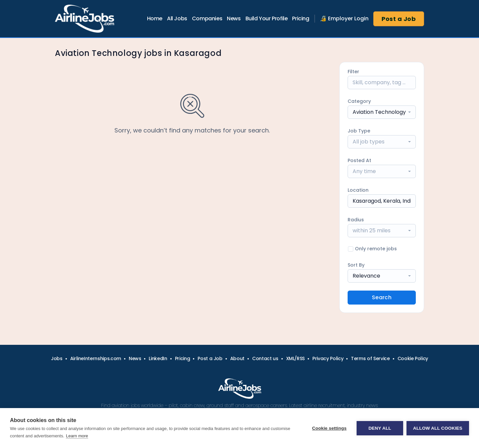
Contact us (265, 358)
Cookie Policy (413, 358)
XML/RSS (296, 358)
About (237, 358)
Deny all (380, 428)
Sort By (356, 265)
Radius (356, 220)
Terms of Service (370, 358)
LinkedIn (158, 358)
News (234, 18)
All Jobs (177, 18)
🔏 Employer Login (344, 18)
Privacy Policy (328, 358)
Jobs (57, 358)
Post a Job (399, 19)
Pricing (301, 18)
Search (382, 297)
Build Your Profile (267, 18)
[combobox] (382, 112)
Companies (207, 18)
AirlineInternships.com (96, 358)
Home (155, 18)
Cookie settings (329, 428)
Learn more (77, 436)
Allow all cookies (438, 428)
